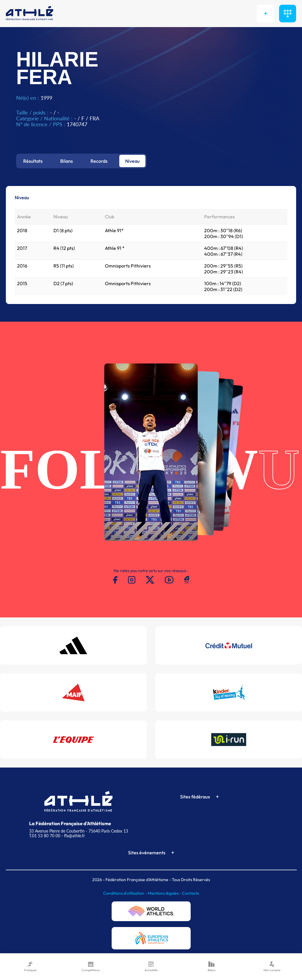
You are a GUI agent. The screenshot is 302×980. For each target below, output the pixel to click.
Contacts (191, 893)
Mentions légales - (165, 893)
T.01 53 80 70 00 (45, 836)
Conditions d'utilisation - (125, 893)
